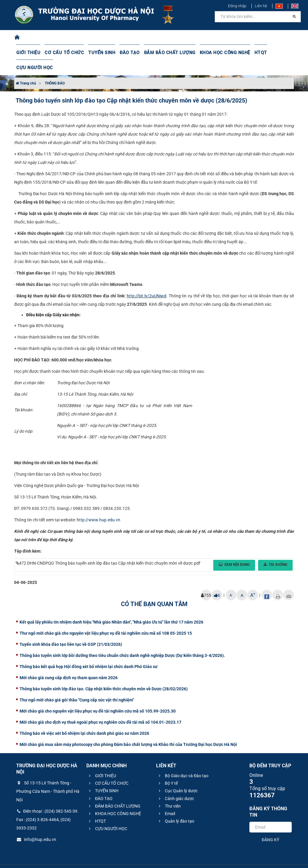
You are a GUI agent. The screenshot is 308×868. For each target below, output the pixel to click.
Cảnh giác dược (176, 784)
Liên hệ (261, 6)
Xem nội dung (234, 550)
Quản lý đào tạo (176, 806)
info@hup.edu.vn (36, 824)
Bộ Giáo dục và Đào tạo (183, 761)
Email (166, 799)
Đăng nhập (237, 6)
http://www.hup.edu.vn (99, 505)
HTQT (251, 53)
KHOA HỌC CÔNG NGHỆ (216, 53)
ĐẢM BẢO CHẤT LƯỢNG (163, 53)
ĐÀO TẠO (124, 53)
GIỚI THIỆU (28, 53)
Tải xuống (275, 550)
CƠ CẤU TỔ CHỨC (62, 53)
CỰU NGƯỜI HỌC (278, 53)
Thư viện (169, 791)
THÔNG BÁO (55, 68)
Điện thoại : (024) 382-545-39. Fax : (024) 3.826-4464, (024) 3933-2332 (47, 805)
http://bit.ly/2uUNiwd (146, 281)
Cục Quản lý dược (177, 776)
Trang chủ (26, 68)
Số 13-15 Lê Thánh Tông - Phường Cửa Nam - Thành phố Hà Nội (48, 776)
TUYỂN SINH (97, 53)
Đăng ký (271, 825)
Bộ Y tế (167, 768)
